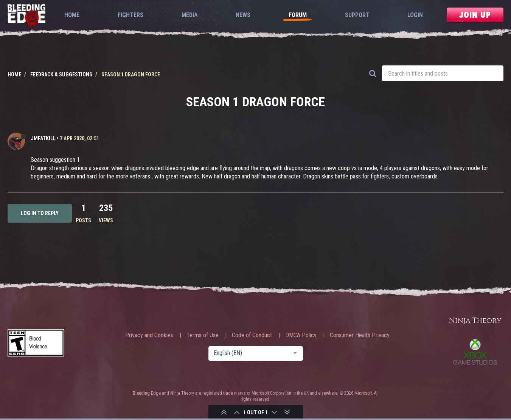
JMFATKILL (43, 138)
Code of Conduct (252, 335)
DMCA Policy (301, 335)
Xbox (475, 352)
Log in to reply (40, 213)
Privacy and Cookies (149, 335)
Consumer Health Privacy (360, 335)
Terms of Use (203, 335)
